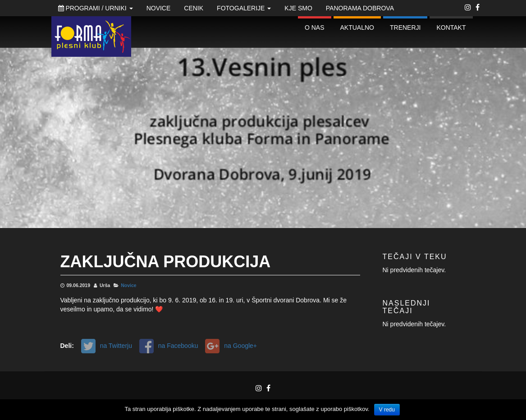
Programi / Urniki (96, 8)
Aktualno (357, 27)
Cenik (194, 8)
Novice (159, 8)
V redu (387, 410)
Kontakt (451, 27)
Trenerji (405, 27)
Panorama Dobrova (360, 8)
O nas (315, 27)
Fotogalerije (244, 8)
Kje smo (298, 8)
